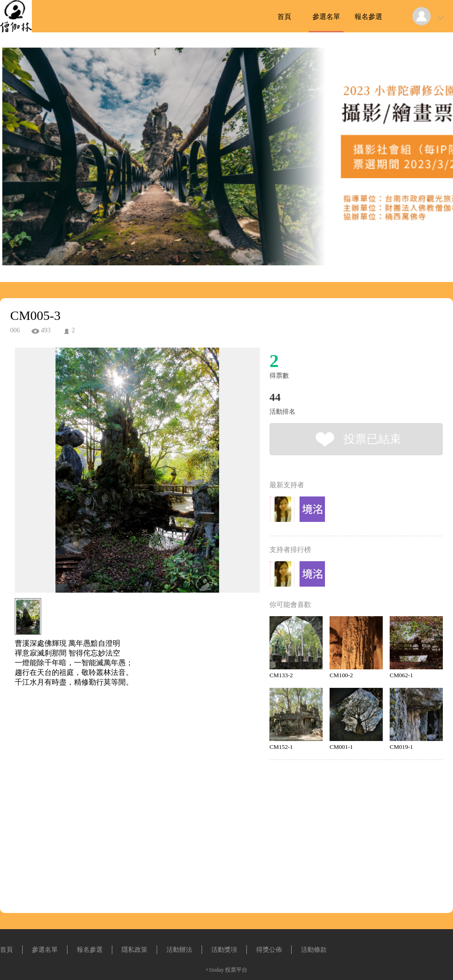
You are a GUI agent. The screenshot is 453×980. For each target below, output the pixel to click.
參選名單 (326, 17)
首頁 (284, 17)
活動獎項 (224, 950)
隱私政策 (135, 950)
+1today (215, 970)
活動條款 (314, 950)
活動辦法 (179, 950)
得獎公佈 (269, 950)
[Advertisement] (123, 729)
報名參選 (368, 17)
